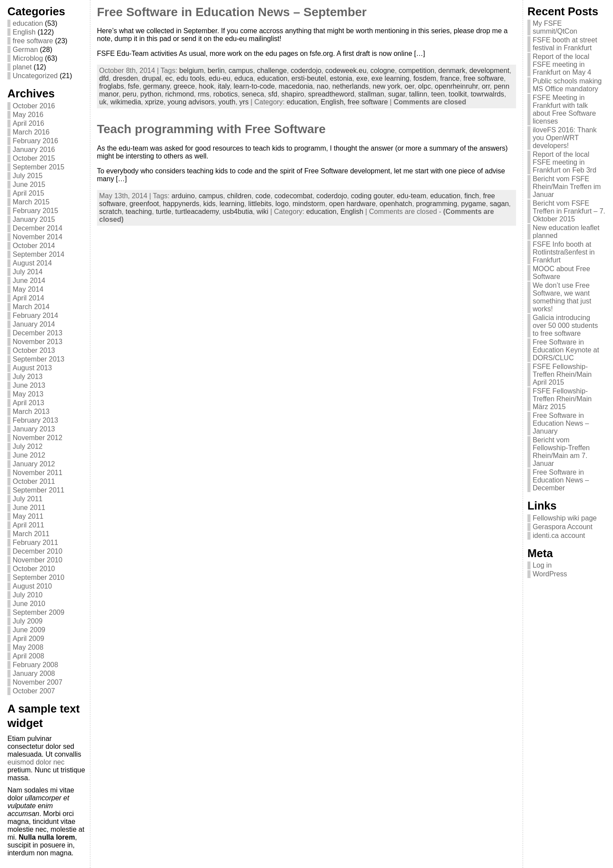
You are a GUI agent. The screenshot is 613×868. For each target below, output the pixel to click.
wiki (263, 212)
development (489, 71)
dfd (104, 78)
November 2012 (38, 438)
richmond (179, 94)
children (239, 196)
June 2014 (29, 281)
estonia (341, 78)
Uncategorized (35, 76)
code (263, 196)
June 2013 (29, 385)
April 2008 (28, 656)
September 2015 (38, 167)
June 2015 (29, 184)
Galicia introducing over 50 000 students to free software (565, 325)
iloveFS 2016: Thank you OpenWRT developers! (565, 138)
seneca (253, 94)
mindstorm (309, 204)
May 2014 (28, 289)
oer (409, 86)
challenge (272, 71)
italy (224, 86)
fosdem (425, 78)
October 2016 (34, 106)
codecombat (293, 196)
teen (438, 94)
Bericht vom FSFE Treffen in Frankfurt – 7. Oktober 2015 (569, 211)
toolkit (458, 94)
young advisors (191, 102)
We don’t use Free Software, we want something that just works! (562, 297)
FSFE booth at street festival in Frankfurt (565, 44)
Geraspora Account (563, 527)
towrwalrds (487, 94)
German (25, 50)
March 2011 (31, 534)
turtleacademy (197, 212)
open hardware (353, 204)
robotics (225, 94)
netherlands (351, 86)
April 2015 (28, 193)
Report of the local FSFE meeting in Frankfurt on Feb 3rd (565, 162)
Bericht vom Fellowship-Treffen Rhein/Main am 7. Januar (561, 452)
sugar (397, 94)
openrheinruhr (456, 86)
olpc (425, 86)
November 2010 (38, 560)
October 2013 (34, 350)
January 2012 (34, 464)
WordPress (550, 574)
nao (322, 86)
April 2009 (28, 639)
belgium (192, 71)
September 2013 (38, 359)
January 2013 (34, 429)
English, (334, 102)
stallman (371, 94)
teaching (139, 212)
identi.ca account (559, 536)
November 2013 (38, 342)
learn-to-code (254, 86)
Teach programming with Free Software (211, 129)
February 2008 (35, 665)
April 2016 (28, 123)
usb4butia (238, 212)
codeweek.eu (346, 71)
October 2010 (34, 569)
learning (232, 204)
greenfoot (144, 204)
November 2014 (38, 237)
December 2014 (38, 228)
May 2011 (28, 516)
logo (282, 204)
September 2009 (38, 612)
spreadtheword (331, 94)
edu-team (412, 196)
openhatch (396, 204)
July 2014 (28, 272)
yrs (244, 102)
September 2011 (38, 490)
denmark (452, 71)
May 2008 (28, 647)
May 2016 (28, 115)
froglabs (112, 86)
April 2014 (28, 298)
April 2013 (28, 403)
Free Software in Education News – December (561, 480)
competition (417, 71)
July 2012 (28, 446)
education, (303, 102)
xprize (154, 102)
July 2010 (28, 595)
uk (103, 102)
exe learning (391, 78)
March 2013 (31, 412)
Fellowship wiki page (565, 518)
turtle (164, 212)
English (24, 32)
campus (241, 71)
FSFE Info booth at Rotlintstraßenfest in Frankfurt (564, 252)
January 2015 (34, 219)
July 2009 (28, 621)
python (151, 94)
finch (472, 196)
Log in (542, 565)
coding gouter (372, 196)
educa (244, 78)
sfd (273, 94)
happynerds (181, 204)
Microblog (28, 58)
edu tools (191, 78)
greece (184, 86)
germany (157, 86)
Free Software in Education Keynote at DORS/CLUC (566, 350)
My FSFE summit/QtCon (555, 27)
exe (362, 78)
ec (169, 78)
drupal (152, 78)
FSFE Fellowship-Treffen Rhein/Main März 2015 (562, 399)
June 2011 (29, 508)
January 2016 (34, 150)
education (28, 23)
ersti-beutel (308, 78)
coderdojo (306, 71)
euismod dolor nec (36, 762)
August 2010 (32, 586)
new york (386, 86)
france (450, 78)
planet (22, 67)
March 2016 (31, 132)
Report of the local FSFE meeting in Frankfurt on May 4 (562, 64)
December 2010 (38, 551)
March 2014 (31, 307)
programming (437, 204)
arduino (183, 196)
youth (227, 102)
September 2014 (38, 254)
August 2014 (32, 263)
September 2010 (38, 577)
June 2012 (29, 455)
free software (33, 41)
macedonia (296, 86)
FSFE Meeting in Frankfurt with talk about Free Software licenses (564, 109)
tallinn (418, 94)
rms (204, 94)
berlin (216, 71)
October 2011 (34, 481)
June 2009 (29, 630)
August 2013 (32, 368)
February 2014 (35, 315)
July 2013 (28, 377)
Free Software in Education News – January (561, 423)
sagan (499, 204)
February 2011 (35, 542)
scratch (110, 212)
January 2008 (34, 673)
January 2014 (34, 324)
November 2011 (38, 473)
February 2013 (35, 420)
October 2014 (34, 246)
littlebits (260, 204)
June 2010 (29, 604)
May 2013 (28, 394)
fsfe (134, 86)
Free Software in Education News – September (232, 12)
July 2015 (28, 176)
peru (129, 94)
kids (209, 204)
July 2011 (28, 499)
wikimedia (126, 102)
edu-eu (220, 78)
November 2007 (38, 682)
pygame (474, 204)
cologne (382, 71)
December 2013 (38, 333)
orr (486, 86)
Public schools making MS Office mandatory (567, 85)
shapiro (293, 94)
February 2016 (35, 141)
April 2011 (28, 525)
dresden (125, 78)
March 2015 (31, 202)
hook (206, 86)
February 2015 (35, 211)
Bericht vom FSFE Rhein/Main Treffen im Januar (567, 187)
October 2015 (34, 158)
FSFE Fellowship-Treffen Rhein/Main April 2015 (562, 374)
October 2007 (34, 691)
